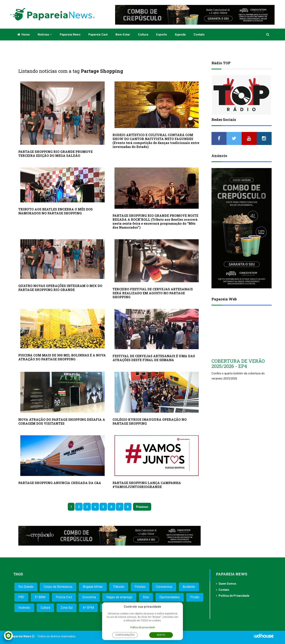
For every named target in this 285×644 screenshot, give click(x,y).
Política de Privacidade (234, 596)
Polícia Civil (64, 597)
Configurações (125, 635)
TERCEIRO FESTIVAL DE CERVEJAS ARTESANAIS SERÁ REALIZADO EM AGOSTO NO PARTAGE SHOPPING (153, 293)
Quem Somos (227, 584)
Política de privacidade (143, 627)
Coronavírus (164, 587)
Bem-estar (123, 35)
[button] (268, 35)
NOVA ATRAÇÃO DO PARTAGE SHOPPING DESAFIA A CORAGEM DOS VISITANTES (62, 421)
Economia (89, 597)
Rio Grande (26, 587)
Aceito (161, 635)
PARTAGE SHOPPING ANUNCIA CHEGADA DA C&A (60, 483)
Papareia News (70, 35)
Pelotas (140, 587)
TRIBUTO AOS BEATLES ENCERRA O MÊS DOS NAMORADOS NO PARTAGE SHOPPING (55, 211)
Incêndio (24, 608)
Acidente (189, 587)
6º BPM (88, 608)
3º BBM (40, 597)
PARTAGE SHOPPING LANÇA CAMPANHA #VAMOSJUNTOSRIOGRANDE (147, 485)
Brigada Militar (93, 587)
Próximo (141, 507)
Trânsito (119, 587)
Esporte (162, 35)
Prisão (195, 597)
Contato (199, 35)
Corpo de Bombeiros (58, 587)
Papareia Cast (98, 35)
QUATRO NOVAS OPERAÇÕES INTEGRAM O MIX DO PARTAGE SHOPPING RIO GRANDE (60, 288)
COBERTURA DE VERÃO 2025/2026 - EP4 (238, 364)
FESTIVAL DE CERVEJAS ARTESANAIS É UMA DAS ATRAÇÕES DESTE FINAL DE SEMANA (154, 358)
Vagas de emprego (119, 597)
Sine (146, 597)
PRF (21, 597)
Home (24, 35)
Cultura (143, 35)
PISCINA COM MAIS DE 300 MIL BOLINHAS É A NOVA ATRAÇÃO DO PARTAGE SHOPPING (62, 357)
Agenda (180, 35)
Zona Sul (67, 608)
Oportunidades (170, 597)
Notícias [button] (45, 35)
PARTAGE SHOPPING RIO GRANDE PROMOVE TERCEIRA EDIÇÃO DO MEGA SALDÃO (55, 154)
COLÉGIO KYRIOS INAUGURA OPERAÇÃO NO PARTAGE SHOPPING (150, 421)
